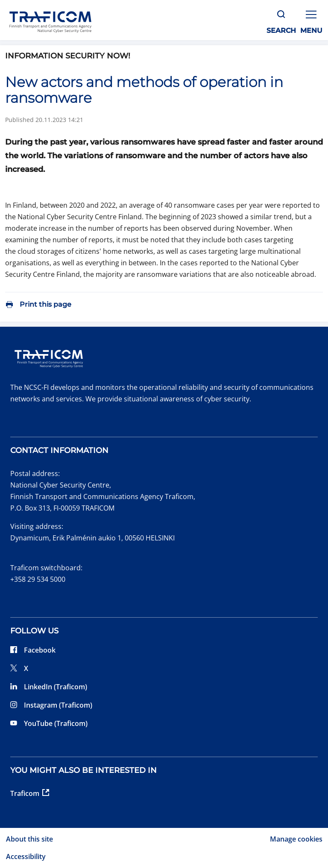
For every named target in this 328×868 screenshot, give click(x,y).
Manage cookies (296, 839)
